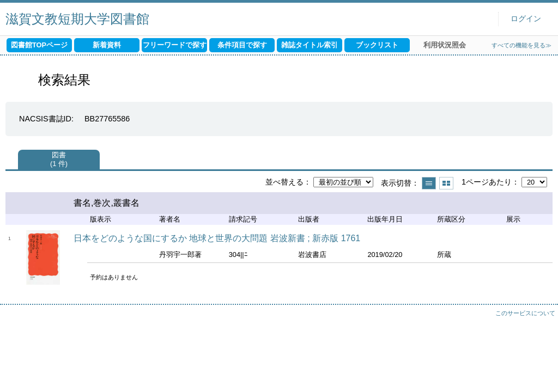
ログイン (526, 19)
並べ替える (284, 182)
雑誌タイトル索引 (310, 45)
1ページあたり (487, 182)
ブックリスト (377, 45)
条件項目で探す (242, 45)
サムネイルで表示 (446, 183)
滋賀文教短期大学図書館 (77, 19)
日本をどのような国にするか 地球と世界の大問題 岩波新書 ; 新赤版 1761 (217, 238)
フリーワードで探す (175, 45)
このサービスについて (525, 313)
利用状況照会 (445, 45)
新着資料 (107, 45)
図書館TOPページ (39, 45)
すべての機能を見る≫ (521, 45)
